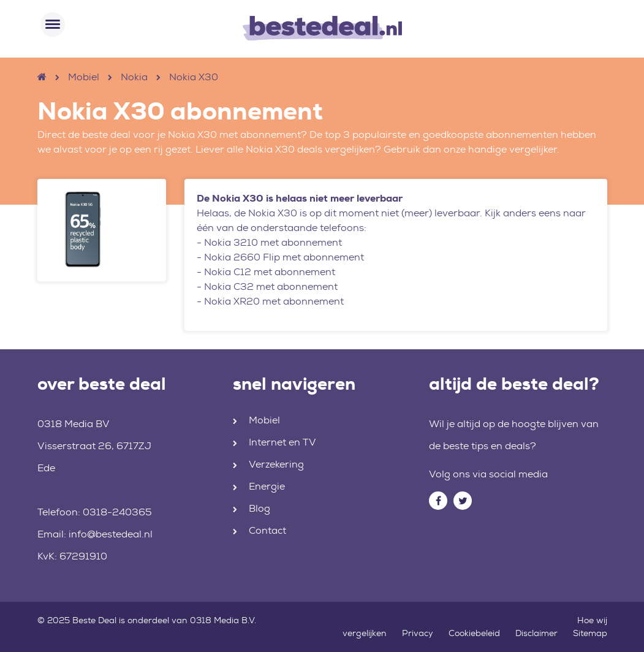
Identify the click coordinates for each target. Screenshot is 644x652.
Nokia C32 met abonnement (271, 286)
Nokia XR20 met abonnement (274, 301)
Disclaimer (536, 633)
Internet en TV (282, 442)
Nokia (134, 77)
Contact (267, 530)
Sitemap (590, 633)
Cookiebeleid (474, 633)
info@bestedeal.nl (111, 534)
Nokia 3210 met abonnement (273, 242)
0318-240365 (117, 512)
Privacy (418, 633)
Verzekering (276, 464)
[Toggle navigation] (53, 25)
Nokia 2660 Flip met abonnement (284, 257)
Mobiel (84, 77)
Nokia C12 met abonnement (270, 272)
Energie (267, 486)
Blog (259, 508)
